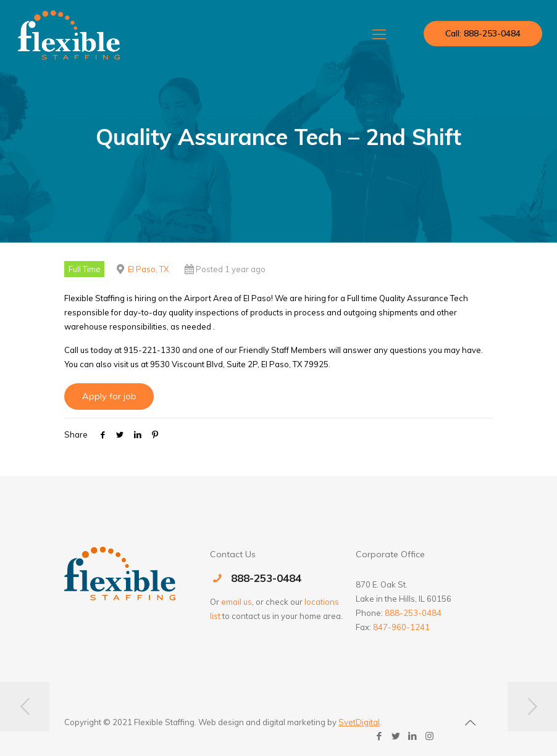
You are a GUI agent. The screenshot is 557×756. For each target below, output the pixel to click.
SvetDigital (359, 722)
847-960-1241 (401, 627)
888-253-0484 (266, 578)
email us (237, 602)
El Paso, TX (148, 269)
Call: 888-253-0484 (483, 33)
